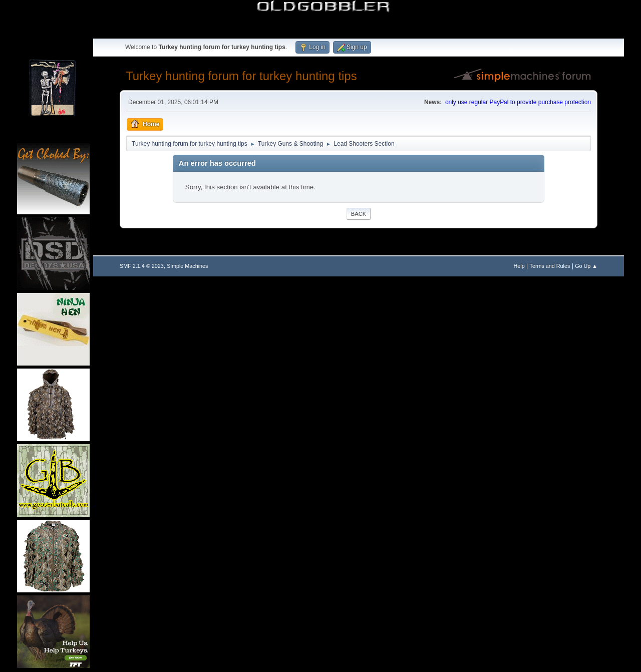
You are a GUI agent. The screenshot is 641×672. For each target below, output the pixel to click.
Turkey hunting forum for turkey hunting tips (241, 76)
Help (519, 266)
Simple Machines (187, 266)
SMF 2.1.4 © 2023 (142, 266)
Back (359, 214)
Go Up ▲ (586, 266)
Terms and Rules (550, 266)
